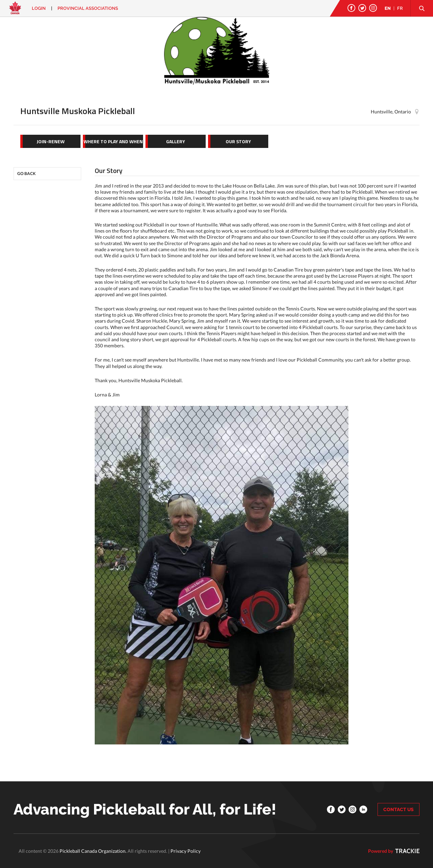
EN (388, 8)
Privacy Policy (186, 851)
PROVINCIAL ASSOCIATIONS (88, 8)
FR (400, 8)
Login (39, 8)
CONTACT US (398, 809)
